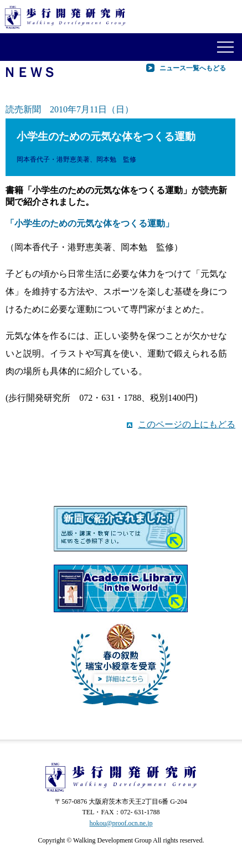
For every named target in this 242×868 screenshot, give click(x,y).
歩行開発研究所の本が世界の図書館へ (121, 588)
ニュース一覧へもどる (193, 68)
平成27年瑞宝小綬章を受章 (121, 664)
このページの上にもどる (187, 424)
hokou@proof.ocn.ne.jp (121, 823)
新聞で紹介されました (121, 530)
